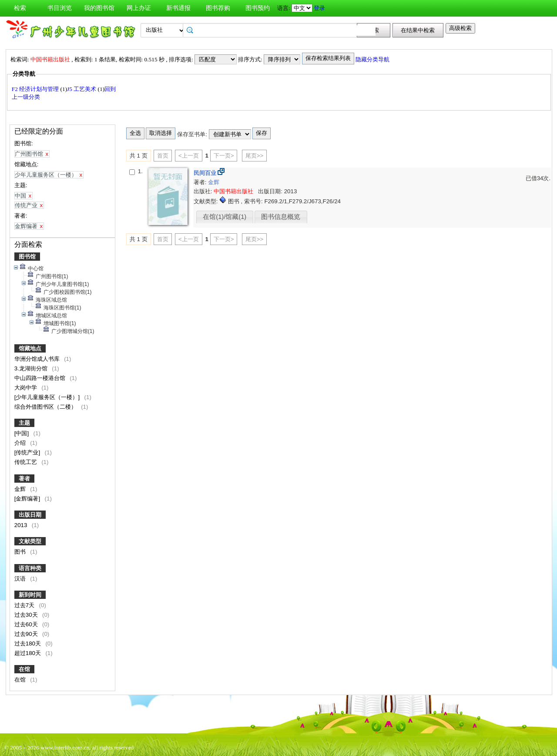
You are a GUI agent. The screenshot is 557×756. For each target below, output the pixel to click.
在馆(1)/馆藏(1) (225, 217)
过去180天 (29, 643)
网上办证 (139, 8)
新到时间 (30, 595)
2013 (22, 525)
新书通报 (178, 8)
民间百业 (206, 173)
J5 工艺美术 (82, 89)
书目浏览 (60, 8)
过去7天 (25, 605)
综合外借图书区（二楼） (46, 407)
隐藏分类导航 (373, 59)
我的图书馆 (99, 8)
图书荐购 (218, 8)
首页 (163, 156)
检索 (20, 8)
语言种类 (30, 568)
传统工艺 (27, 462)
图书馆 (27, 257)
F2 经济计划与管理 (36, 89)
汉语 (21, 579)
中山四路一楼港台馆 (41, 378)
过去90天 (27, 634)
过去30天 (27, 615)
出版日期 (30, 515)
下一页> (224, 156)
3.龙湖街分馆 (32, 368)
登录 (319, 8)
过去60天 (27, 624)
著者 (24, 479)
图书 (21, 552)
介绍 (21, 443)
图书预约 (258, 8)
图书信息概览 (281, 217)
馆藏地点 (30, 348)
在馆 (24, 669)
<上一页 (189, 156)
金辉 (21, 489)
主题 (24, 423)
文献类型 (30, 541)
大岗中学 (27, 388)
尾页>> (255, 156)
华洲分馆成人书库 (38, 359)
